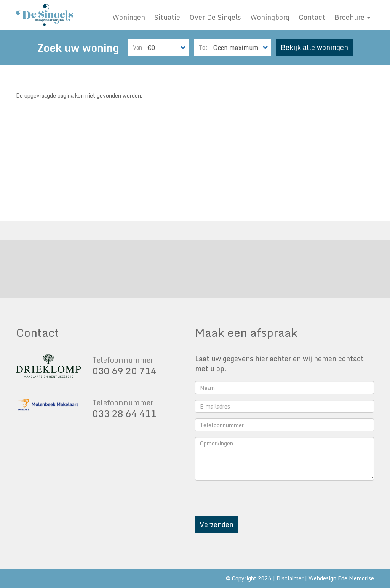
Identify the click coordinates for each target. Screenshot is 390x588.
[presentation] (253, 501)
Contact (312, 17)
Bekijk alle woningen (314, 47)
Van (137, 47)
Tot (203, 47)
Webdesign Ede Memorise (341, 578)
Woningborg (270, 17)
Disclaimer (290, 578)
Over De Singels (215, 17)
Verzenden (217, 524)
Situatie (167, 17)
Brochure (352, 17)
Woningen (129, 17)
